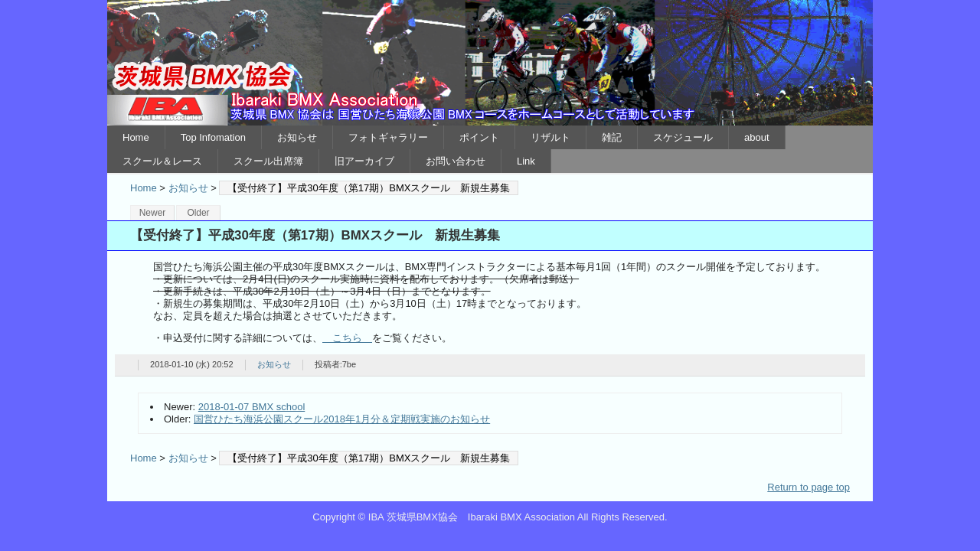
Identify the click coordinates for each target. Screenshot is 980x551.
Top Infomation (213, 137)
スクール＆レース (162, 161)
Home (136, 137)
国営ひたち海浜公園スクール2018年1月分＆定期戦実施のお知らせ (342, 419)
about (757, 137)
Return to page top (808, 487)
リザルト (550, 137)
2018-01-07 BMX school (252, 407)
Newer (153, 213)
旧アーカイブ (364, 161)
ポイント (479, 137)
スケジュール (683, 137)
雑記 (612, 137)
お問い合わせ (456, 161)
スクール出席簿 (268, 161)
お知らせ (297, 137)
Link (526, 161)
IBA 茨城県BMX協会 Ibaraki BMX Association (490, 63)
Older (198, 213)
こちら (347, 338)
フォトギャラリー (388, 137)
